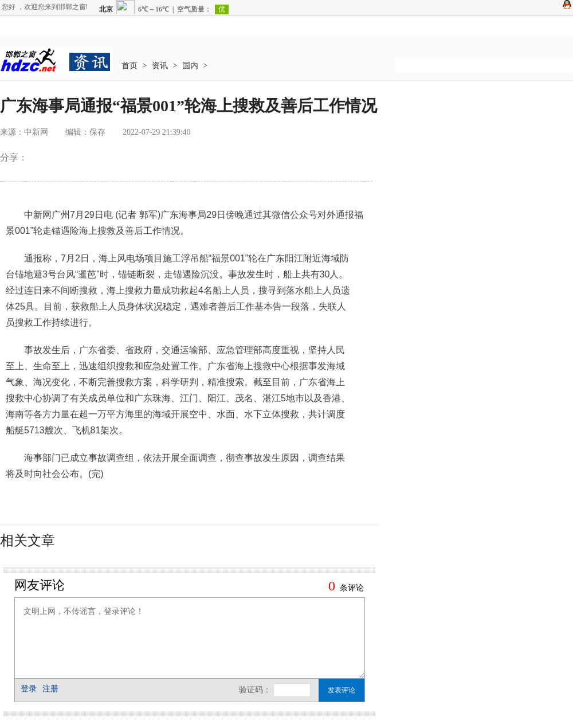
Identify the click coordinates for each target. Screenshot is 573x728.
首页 (129, 66)
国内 (190, 66)
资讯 (160, 66)
